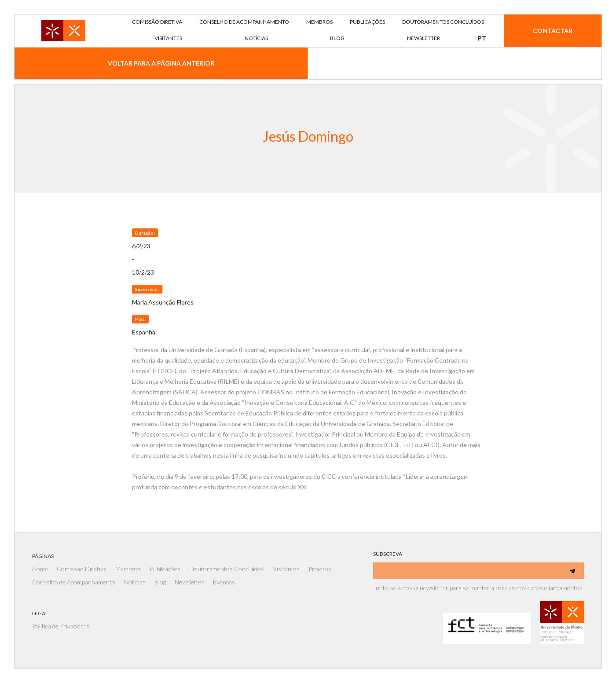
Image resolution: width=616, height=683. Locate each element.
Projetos (320, 569)
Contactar (553, 31)
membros (319, 22)
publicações (367, 22)
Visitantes (286, 569)
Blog (160, 582)
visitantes (168, 38)
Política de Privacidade (61, 626)
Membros (128, 569)
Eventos (224, 582)
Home (40, 569)
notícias (256, 38)
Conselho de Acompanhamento (74, 582)
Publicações (165, 569)
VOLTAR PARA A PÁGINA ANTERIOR (161, 63)
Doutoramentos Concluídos (227, 569)
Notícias (135, 582)
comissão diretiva (157, 22)
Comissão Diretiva (82, 569)
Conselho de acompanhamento (244, 22)
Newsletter (189, 582)
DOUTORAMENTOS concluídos (443, 22)
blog (337, 38)
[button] (482, 38)
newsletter (423, 38)
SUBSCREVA (388, 554)
